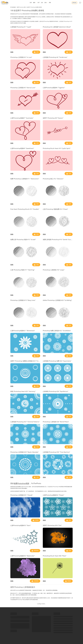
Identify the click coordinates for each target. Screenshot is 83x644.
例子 (39, 3)
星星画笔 (36, 550)
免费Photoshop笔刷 (21, 483)
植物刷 (69, 581)
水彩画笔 (36, 581)
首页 (31, 3)
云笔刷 (37, 520)
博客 (50, 3)
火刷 (70, 550)
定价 (42, 3)
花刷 (70, 520)
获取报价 (74, 3)
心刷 (37, 52)
